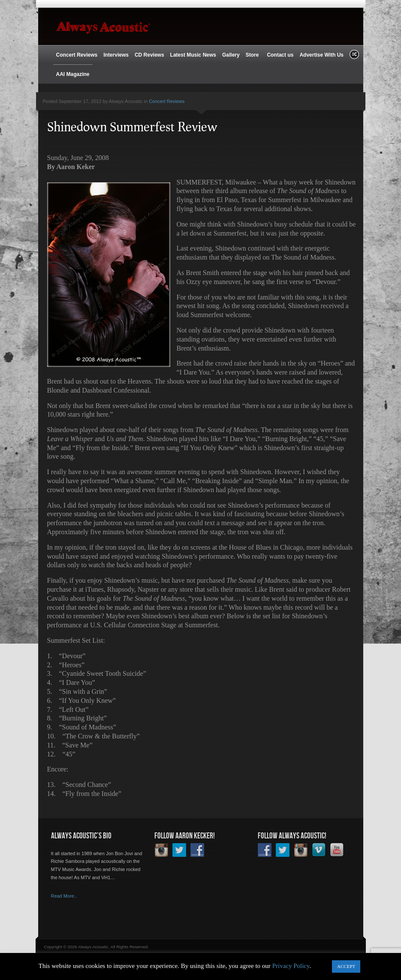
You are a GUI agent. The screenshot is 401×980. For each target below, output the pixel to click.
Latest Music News (193, 55)
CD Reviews (149, 55)
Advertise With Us (321, 55)
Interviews (116, 55)
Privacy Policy (291, 966)
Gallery (231, 55)
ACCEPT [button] (346, 966)
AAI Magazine (73, 74)
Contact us (280, 55)
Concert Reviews (77, 55)
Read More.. (64, 896)
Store (253, 55)
